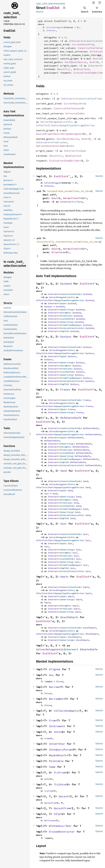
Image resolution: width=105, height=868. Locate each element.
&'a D (62, 37)
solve (62, 4)
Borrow (54, 687)
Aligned (55, 669)
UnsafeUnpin (69, 617)
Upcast (64, 796)
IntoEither (57, 744)
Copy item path (64, 8)
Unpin (64, 577)
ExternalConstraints (72, 328)
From (52, 720)
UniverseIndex (75, 113)
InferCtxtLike (46, 125)
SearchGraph (44, 134)
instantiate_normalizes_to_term (69, 191)
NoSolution (81, 69)
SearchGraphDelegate (68, 134)
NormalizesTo (72, 198)
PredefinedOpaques (71, 325)
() (69, 69)
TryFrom (59, 772)
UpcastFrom (50, 803)
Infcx (69, 122)
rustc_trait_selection (47, 4)
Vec (67, 62)
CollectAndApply (66, 711)
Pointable (56, 761)
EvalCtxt (60, 176)
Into (57, 732)
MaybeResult (58, 755)
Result (62, 69)
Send (64, 471)
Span (83, 151)
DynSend (66, 284)
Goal (92, 62)
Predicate (59, 142)
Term (79, 202)
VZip (57, 814)
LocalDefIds (67, 319)
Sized (60, 682)
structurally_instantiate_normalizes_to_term (68, 242)
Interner (51, 30)
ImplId (64, 331)
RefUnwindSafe (71, 418)
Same (52, 767)
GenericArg (67, 322)
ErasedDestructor (62, 832)
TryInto (59, 784)
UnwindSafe (89, 649)
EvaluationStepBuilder (89, 73)
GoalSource (79, 62)
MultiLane (50, 820)
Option (40, 146)
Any (51, 675)
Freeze (65, 390)
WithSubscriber (60, 826)
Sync (47, 494)
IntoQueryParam (60, 750)
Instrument (57, 726)
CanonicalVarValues (91, 48)
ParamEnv (65, 313)
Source (40, 12)
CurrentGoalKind (83, 44)
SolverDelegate (55, 27)
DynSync (48, 306)
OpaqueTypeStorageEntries (77, 125)
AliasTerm (58, 252)
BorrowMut (56, 699)
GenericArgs (67, 310)
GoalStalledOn (56, 146)
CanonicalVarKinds (90, 99)
